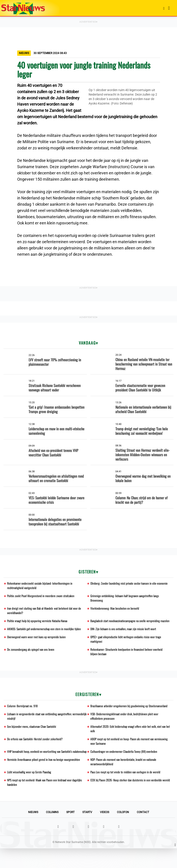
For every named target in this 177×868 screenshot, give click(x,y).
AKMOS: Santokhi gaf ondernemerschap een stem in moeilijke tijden (45, 635)
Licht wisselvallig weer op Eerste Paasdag (30, 791)
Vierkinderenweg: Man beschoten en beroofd (115, 609)
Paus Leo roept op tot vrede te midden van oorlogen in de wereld (126, 791)
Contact (143, 832)
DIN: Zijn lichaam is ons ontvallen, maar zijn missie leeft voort (125, 635)
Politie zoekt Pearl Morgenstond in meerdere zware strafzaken (42, 596)
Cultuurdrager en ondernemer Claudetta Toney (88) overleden (125, 765)
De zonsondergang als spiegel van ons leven (31, 656)
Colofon (123, 832)
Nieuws (33, 832)
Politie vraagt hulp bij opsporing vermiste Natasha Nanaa (39, 622)
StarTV (87, 832)
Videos (105, 832)
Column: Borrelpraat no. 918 (23, 713)
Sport (70, 832)
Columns (52, 832)
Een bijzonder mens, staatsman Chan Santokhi (33, 739)
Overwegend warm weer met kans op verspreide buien (37, 643)
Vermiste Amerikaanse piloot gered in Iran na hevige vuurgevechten (45, 778)
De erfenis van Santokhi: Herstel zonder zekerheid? (36, 752)
